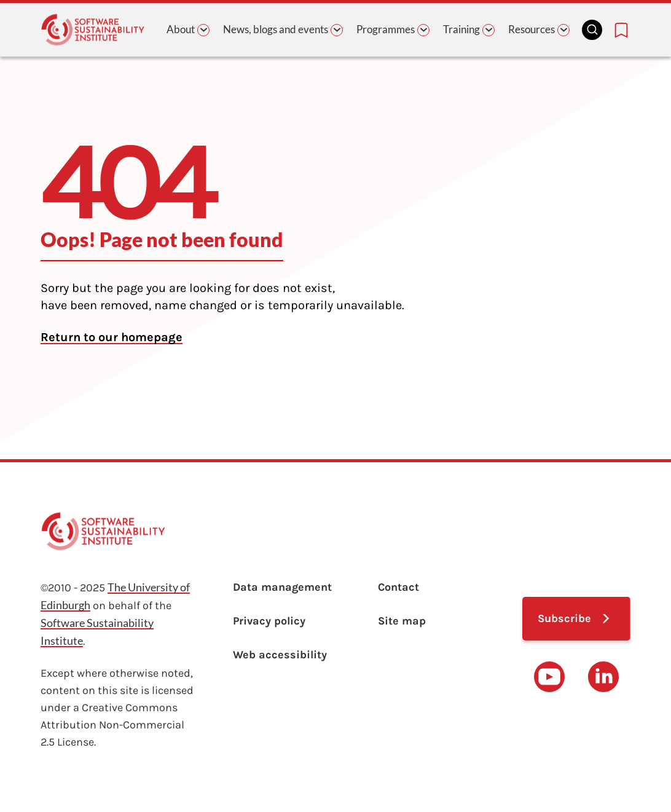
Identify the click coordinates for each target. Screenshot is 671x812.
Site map (402, 621)
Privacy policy (269, 621)
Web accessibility (280, 655)
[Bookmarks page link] (621, 30)
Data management (282, 587)
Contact (398, 587)
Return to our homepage (112, 337)
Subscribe (564, 618)
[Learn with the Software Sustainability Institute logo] (93, 30)
